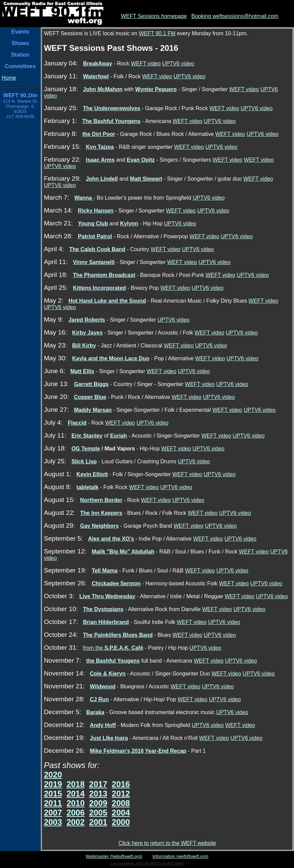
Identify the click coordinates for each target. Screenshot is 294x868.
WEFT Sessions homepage (154, 16)
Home (9, 78)
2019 (53, 784)
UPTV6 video (178, 64)
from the (113, 648)
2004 (121, 813)
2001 (98, 822)
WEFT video (146, 64)
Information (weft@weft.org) (181, 856)
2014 (75, 794)
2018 (75, 784)
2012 (121, 794)
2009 (98, 803)
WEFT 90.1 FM (157, 33)
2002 (75, 822)
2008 (121, 803)
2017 (98, 784)
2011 (53, 803)
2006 (75, 813)
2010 (75, 803)
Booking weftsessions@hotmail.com (235, 16)
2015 (53, 794)
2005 (98, 813)
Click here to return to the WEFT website (167, 843)
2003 (53, 822)
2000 (121, 822)
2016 (121, 784)
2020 (53, 775)
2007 (53, 813)
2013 (98, 794)
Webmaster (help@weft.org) (114, 856)
